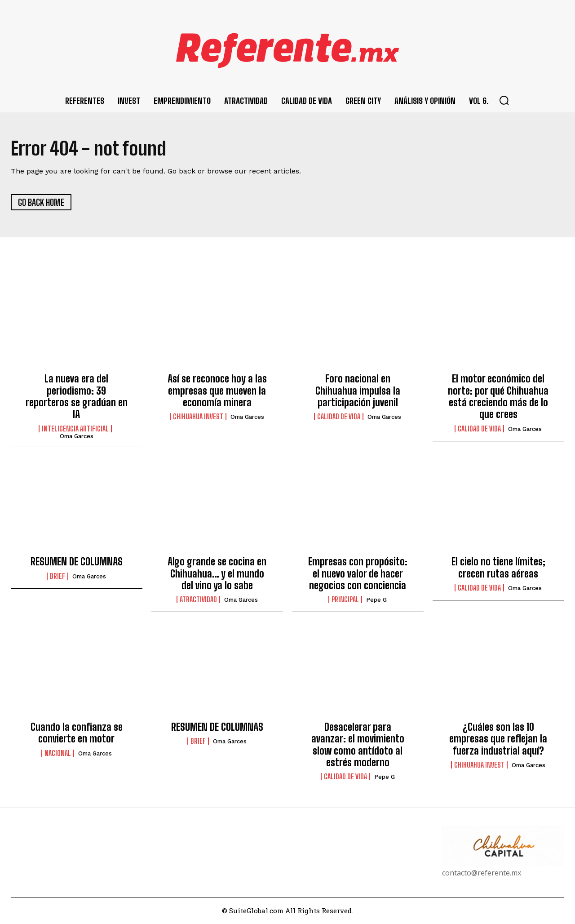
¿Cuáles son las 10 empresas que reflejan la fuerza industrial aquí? (498, 739)
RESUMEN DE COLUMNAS (77, 562)
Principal (345, 600)
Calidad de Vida (339, 417)
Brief (57, 576)
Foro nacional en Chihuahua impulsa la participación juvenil (358, 391)
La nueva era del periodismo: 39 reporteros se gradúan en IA (77, 397)
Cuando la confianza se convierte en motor (77, 733)
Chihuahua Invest (198, 417)
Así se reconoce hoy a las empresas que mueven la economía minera (217, 391)
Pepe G (376, 600)
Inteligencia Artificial (75, 429)
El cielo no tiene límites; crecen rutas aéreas (498, 568)
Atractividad (198, 600)
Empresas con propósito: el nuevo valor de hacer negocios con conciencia (358, 574)
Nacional (58, 753)
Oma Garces (77, 436)
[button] (504, 100)
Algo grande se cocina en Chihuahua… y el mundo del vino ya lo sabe (217, 574)
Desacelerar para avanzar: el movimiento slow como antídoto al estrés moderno (358, 745)
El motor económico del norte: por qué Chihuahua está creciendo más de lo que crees (498, 397)
